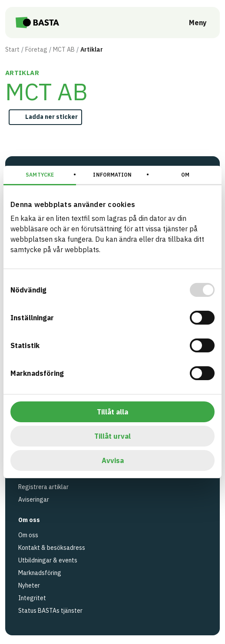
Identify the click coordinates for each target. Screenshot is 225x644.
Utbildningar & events (48, 560)
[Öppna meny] (192, 23)
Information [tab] (112, 175)
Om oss (28, 535)
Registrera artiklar (43, 487)
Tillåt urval (112, 436)
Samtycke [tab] (40, 175)
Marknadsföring (40, 573)
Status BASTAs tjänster (50, 611)
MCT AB (64, 49)
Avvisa (113, 460)
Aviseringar (34, 499)
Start (12, 49)
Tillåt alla (112, 412)
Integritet (32, 598)
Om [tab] (185, 175)
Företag (36, 49)
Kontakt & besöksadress (52, 548)
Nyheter (29, 585)
